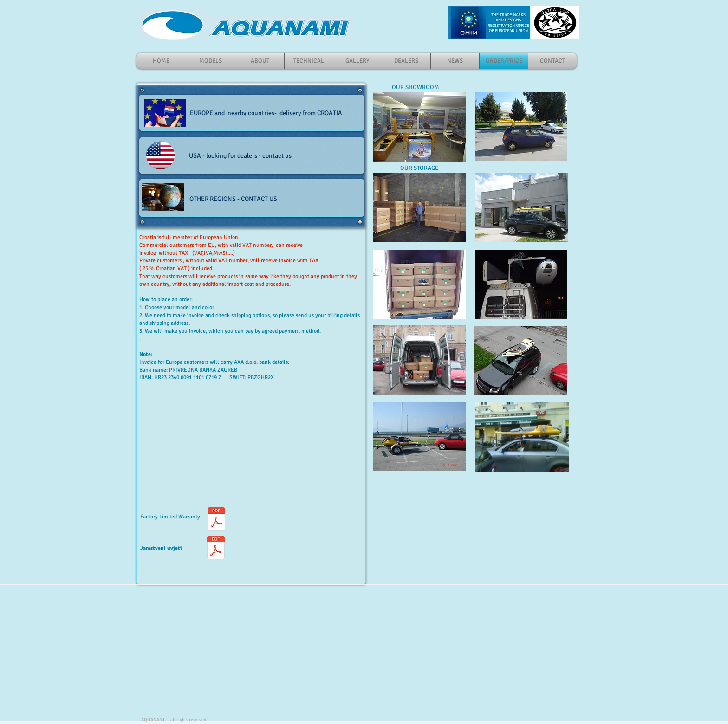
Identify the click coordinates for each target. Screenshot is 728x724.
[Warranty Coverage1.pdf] (216, 520)
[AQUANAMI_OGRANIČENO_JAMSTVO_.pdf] (216, 549)
